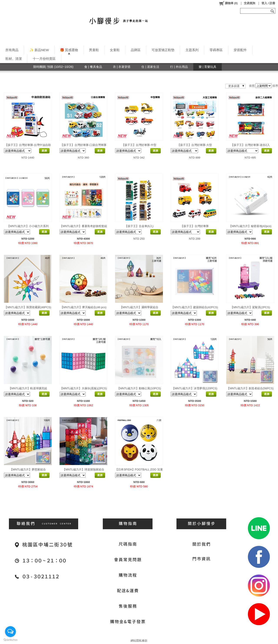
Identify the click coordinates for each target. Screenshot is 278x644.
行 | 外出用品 (179, 67)
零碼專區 (216, 50)
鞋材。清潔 (14, 59)
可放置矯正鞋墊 (163, 50)
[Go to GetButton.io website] (10, 640)
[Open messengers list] (10, 632)
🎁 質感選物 (69, 50)
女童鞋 (115, 50)
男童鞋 (94, 50)
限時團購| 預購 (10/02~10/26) (53, 67)
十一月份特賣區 (44, 59)
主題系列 (192, 50)
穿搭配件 (240, 50)
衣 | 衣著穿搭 (122, 67)
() (228, 3)
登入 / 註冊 (268, 3)
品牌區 (136, 50)
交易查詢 (250, 3)
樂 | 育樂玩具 (208, 67)
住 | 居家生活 (150, 67)
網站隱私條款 (139, 641)
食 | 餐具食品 (93, 67)
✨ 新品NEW (39, 50)
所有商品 (12, 50)
